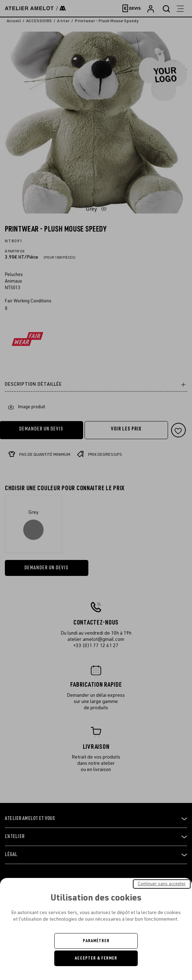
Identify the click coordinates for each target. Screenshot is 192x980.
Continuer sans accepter (162, 884)
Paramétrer (96, 941)
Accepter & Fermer (96, 958)
